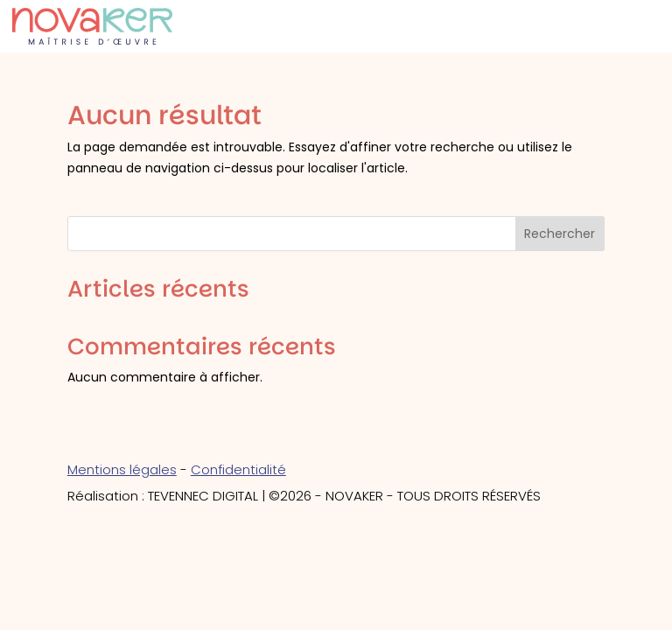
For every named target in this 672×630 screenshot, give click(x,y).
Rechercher (560, 234)
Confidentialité (238, 469)
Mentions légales (122, 469)
